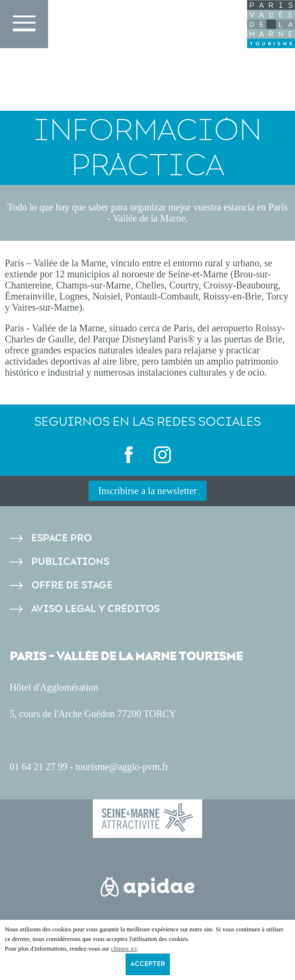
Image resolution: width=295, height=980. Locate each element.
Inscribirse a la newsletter (147, 491)
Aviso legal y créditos (96, 609)
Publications (70, 562)
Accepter (148, 964)
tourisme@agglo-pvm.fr (122, 767)
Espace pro (62, 538)
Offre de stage (72, 585)
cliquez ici (124, 948)
